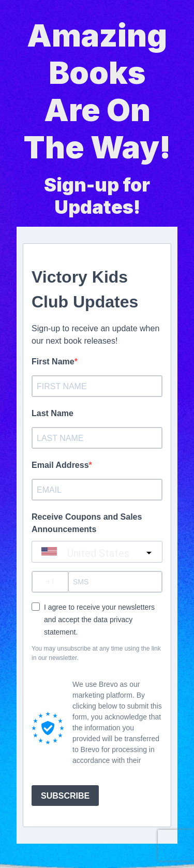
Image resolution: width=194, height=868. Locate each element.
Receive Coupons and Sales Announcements (87, 523)
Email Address (60, 465)
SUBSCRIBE (65, 796)
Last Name (53, 413)
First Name (53, 362)
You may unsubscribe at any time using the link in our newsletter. (96, 653)
